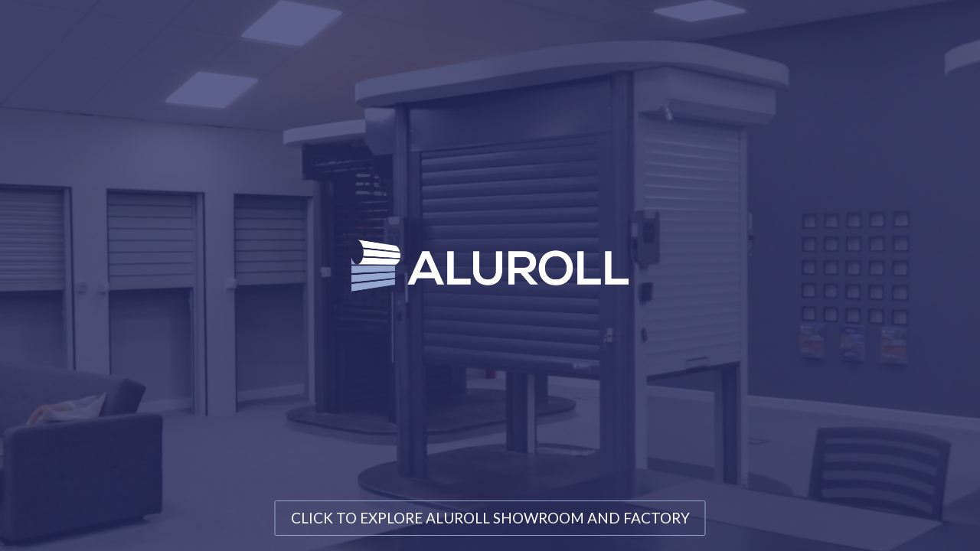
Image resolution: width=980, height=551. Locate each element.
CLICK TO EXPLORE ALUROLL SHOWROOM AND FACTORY (490, 518)
